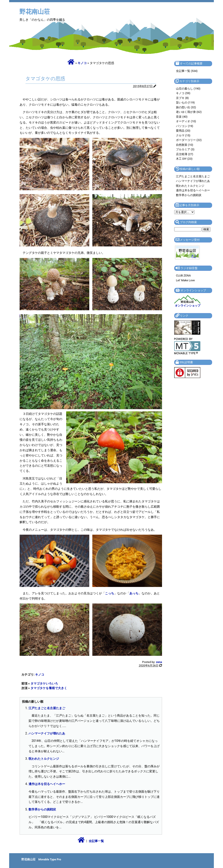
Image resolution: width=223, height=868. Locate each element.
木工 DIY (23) (184, 159)
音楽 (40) (182, 117)
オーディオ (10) (186, 121)
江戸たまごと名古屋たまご (47, 708)
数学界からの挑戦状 (42, 809)
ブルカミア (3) (185, 149)
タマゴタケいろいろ (44, 683)
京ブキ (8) (182, 98)
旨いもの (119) (185, 103)
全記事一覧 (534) (187, 71)
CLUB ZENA (183, 275)
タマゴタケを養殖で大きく (49, 688)
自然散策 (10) (185, 145)
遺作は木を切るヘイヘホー (47, 784)
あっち (134, 593)
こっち (110, 593)
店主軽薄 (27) (185, 154)
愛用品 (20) (183, 131)
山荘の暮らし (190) (188, 89)
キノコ (82, 63)
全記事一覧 (96, 841)
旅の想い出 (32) (186, 107)
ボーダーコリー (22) (189, 140)
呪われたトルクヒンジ (44, 759)
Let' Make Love (185, 280)
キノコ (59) (183, 93)
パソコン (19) (185, 126)
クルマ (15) (183, 135)
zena (159, 662)
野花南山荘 (35, 12)
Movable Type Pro (50, 859)
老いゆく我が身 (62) (189, 112)
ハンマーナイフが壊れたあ (47, 733)
